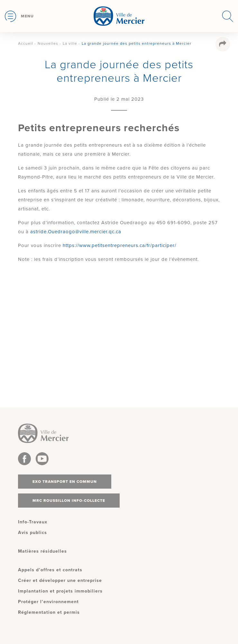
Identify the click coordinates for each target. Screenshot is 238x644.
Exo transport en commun (65, 482)
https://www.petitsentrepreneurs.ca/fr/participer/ (119, 245)
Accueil (26, 43)
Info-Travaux (33, 522)
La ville (70, 43)
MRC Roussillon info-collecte (69, 501)
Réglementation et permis (49, 612)
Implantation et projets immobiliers (60, 591)
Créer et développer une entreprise (60, 580)
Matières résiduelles (42, 551)
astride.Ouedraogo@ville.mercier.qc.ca (76, 232)
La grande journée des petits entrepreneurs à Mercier (137, 43)
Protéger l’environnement (48, 602)
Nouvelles (48, 43)
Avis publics (32, 533)
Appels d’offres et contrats (50, 570)
